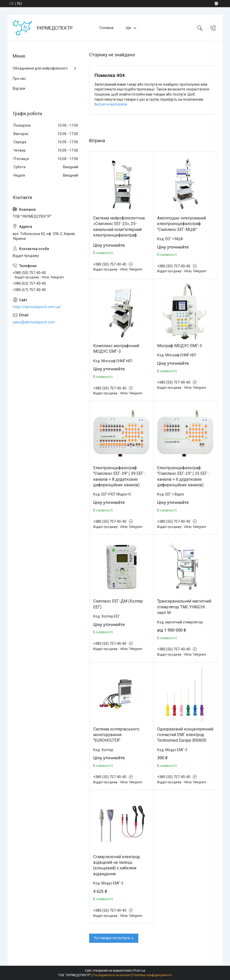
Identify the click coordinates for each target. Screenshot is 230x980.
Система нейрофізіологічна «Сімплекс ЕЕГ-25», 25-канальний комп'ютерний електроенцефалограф (119, 227)
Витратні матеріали (111, 104)
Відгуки (19, 88)
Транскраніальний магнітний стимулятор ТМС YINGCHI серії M (184, 607)
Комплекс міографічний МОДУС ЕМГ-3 (116, 349)
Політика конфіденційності (152, 975)
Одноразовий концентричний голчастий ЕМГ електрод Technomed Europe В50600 (185, 735)
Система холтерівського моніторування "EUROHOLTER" (116, 735)
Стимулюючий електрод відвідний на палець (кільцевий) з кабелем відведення (117, 865)
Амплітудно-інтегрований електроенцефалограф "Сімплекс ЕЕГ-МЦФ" (181, 224)
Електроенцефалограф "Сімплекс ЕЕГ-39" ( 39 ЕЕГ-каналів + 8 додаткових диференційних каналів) (119, 476)
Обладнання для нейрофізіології (40, 68)
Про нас (19, 79)
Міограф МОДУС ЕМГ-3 (180, 346)
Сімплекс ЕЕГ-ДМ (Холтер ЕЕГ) (118, 604)
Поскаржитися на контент (112, 975)
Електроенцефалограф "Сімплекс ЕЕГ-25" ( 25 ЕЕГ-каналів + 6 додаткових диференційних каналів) (183, 476)
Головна (106, 28)
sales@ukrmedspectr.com (34, 322)
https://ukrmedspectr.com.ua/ (37, 307)
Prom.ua (139, 971)
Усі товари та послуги (112, 938)
